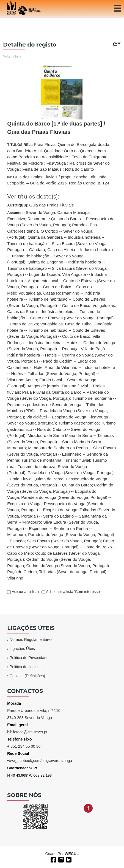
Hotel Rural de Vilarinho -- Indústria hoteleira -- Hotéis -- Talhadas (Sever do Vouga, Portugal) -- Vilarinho (61, 374)
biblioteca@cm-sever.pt (27, 732)
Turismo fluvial (77, 460)
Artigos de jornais (43, 386)
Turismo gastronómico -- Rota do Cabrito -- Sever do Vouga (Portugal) (61, 429)
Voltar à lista (12, 56)
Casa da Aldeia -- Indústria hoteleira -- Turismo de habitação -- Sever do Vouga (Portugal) (61, 256)
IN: (59, 180)
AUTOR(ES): (40, 205)
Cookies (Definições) (27, 676)
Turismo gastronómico (78, 423)
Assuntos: (62, 395)
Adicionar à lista (25, 592)
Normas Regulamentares (31, 640)
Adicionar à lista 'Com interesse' (73, 592)
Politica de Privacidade (29, 658)
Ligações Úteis (22, 649)
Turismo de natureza (36, 466)
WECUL (72, 854)
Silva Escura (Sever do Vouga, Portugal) (64, 541)
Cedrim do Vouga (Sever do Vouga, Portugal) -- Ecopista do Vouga (60, 491)
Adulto (31, 380)
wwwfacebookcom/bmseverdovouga (40, 761)
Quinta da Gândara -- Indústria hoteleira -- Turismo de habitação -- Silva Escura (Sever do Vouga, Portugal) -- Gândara (57, 243)
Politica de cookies (26, 667)
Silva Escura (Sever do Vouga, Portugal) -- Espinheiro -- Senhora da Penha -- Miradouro (53, 528)
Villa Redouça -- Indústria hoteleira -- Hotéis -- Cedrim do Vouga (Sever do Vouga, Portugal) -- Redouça (61, 342)
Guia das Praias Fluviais (51, 205)
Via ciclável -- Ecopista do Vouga (56, 417)
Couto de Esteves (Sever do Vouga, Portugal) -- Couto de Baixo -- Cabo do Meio (61, 547)
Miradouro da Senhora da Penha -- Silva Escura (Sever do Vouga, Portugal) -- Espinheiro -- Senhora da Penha (61, 454)
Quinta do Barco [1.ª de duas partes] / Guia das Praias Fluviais (56, 128)
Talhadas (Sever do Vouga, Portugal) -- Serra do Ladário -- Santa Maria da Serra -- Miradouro (61, 516)
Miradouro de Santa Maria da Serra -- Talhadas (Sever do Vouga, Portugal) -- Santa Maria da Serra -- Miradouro (60, 442)
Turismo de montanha (41, 460)
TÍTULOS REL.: (58, 157)
